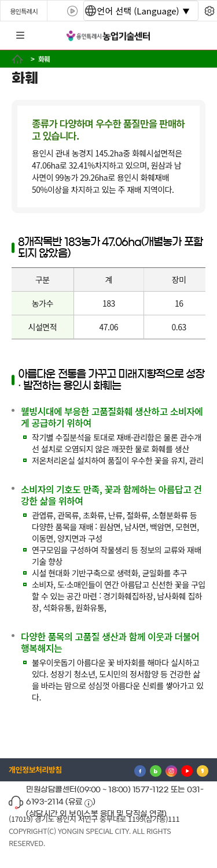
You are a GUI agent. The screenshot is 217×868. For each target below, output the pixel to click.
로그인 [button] (198, 36)
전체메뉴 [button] (20, 36)
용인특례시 (24, 11)
